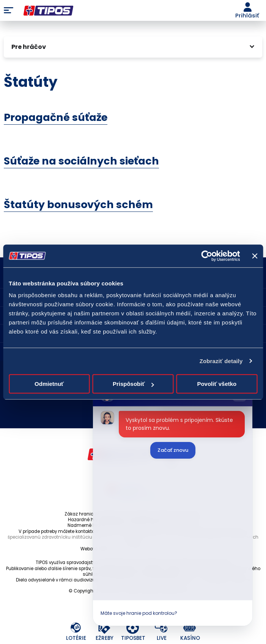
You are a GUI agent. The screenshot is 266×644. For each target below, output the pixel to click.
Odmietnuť (49, 384)
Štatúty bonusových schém (78, 204)
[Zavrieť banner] (255, 256)
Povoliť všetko (217, 384)
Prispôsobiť (133, 384)
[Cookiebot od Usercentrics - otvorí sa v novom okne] (207, 256)
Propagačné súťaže (56, 117)
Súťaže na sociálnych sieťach (81, 161)
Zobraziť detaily (221, 361)
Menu (9, 11)
